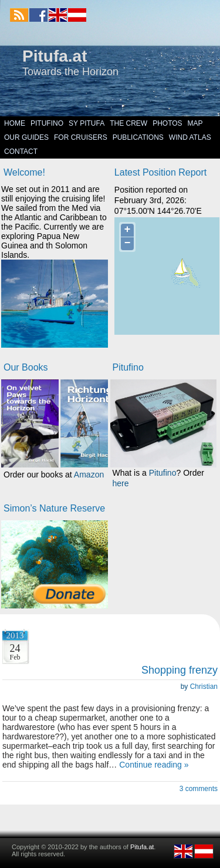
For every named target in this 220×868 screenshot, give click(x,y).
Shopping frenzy (180, 670)
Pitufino (47, 123)
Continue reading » (154, 765)
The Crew (128, 123)
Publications (138, 137)
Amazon (89, 475)
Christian (204, 687)
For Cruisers (81, 137)
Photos (167, 123)
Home (15, 123)
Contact (21, 152)
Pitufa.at (55, 56)
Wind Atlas (190, 137)
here (121, 483)
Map (195, 123)
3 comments (199, 789)
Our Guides (26, 137)
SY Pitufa (87, 123)
